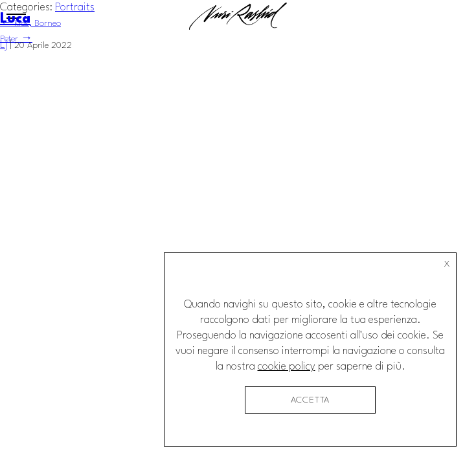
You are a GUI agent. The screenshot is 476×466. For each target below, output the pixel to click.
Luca (15, 19)
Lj (4, 45)
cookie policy (287, 367)
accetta (311, 400)
